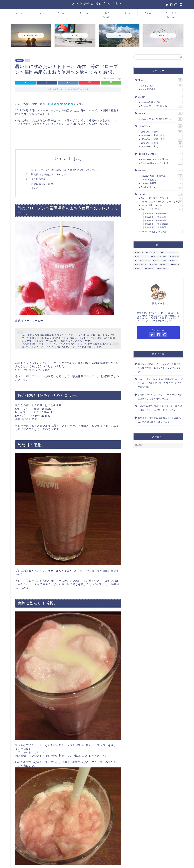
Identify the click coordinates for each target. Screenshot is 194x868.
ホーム (20, 13)
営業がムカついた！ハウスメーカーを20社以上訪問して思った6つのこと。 (159, 397)
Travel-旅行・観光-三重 (156, 214)
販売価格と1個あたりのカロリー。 (50, 174)
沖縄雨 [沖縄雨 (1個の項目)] (151, 268)
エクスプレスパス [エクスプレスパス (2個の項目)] (171, 253)
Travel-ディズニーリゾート (162, 198)
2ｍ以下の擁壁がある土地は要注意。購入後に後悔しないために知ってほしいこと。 (160, 408)
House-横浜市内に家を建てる (162, 119)
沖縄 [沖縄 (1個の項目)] (139, 268)
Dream (62, 13)
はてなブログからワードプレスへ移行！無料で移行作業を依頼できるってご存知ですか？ (159, 368)
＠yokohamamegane (61, 104)
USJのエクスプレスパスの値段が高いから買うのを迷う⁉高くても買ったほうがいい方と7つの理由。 (160, 383)
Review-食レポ (162, 187)
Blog (127, 13)
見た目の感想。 (40, 179)
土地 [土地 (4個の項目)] (155, 264)
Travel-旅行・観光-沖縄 (156, 220)
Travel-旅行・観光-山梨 (156, 217)
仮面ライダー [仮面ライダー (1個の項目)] (161, 261)
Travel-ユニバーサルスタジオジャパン (162, 202)
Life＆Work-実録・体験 (162, 136)
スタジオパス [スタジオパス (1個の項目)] (142, 256)
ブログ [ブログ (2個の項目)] (175, 256)
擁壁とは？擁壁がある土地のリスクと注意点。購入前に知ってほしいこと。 (159, 420)
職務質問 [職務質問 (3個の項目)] (164, 268)
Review (85, 13)
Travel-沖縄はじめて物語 (162, 232)
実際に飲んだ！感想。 (43, 184)
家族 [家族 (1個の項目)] (165, 264)
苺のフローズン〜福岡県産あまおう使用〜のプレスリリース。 (65, 170)
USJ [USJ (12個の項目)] (140, 253)
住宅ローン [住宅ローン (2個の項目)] (142, 264)
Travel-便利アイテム (162, 205)
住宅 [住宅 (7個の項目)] (174, 261)
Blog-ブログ (162, 86)
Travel (149, 13)
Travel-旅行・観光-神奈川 (156, 224)
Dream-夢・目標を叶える (162, 106)
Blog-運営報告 (162, 89)
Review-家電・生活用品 (162, 176)
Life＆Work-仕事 (162, 132)
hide (78, 159)
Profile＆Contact (171, 14)
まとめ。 (36, 188)
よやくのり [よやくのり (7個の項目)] (153, 253)
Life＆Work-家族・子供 (162, 139)
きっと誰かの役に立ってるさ (97, 4)
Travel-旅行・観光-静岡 (156, 227)
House (40, 13)
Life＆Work (107, 14)
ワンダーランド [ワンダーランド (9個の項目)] (143, 261)
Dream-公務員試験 (162, 102)
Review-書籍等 (162, 183)
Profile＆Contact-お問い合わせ (162, 159)
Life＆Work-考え (162, 147)
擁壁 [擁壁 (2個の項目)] (176, 264)
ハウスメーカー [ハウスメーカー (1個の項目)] (160, 256)
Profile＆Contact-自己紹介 (162, 163)
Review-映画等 (162, 180)
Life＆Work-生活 (162, 143)
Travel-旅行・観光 (162, 209)
